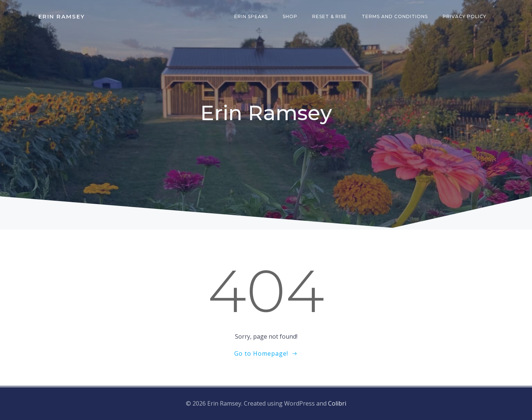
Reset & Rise (330, 16)
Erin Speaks (251, 16)
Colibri (337, 403)
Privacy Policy (464, 16)
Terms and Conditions (395, 16)
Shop (290, 16)
